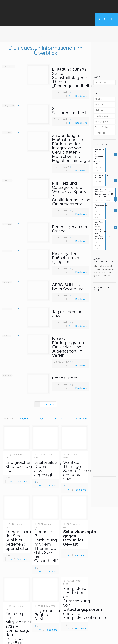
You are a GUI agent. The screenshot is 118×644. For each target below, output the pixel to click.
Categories (24, 418)
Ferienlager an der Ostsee (70, 229)
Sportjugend (101, 122)
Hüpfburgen (101, 116)
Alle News (54, 37)
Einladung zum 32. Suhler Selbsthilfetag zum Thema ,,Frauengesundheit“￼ (74, 77)
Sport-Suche (101, 127)
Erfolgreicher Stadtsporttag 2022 (19, 466)
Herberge (100, 133)
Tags (41, 418)
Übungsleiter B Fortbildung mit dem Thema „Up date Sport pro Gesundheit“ (47, 546)
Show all (81, 418)
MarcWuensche (74, 37)
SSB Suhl (99, 105)
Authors (56, 418)
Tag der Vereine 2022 (67, 314)
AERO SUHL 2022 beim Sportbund (69, 287)
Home (39, 37)
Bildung (99, 110)
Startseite (100, 99)
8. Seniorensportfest (69, 111)
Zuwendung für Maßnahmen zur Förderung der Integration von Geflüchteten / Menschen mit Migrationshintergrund (74, 148)
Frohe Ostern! (65, 378)
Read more (81, 96)
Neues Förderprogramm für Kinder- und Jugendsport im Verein (69, 347)
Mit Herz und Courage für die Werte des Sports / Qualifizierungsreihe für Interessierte (71, 194)
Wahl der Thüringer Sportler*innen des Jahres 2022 (77, 471)
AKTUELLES (107, 19)
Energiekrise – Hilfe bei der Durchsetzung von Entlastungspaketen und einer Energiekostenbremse (85, 603)
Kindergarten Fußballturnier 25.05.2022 (66, 258)
